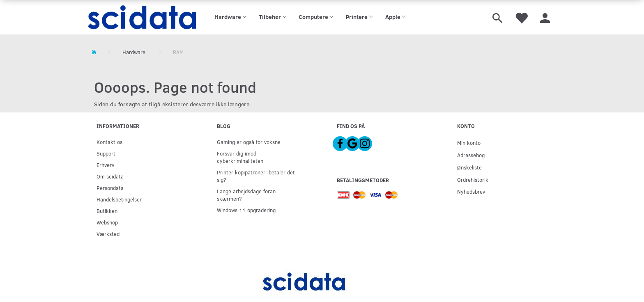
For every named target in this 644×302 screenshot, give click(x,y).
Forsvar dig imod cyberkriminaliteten (240, 157)
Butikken (107, 211)
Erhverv (105, 165)
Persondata (110, 188)
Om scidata (110, 176)
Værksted (108, 234)
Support (106, 153)
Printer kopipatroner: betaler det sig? (256, 176)
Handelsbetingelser (119, 199)
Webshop (107, 222)
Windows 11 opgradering (246, 210)
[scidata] (142, 17)
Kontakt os (109, 142)
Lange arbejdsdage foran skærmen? (246, 195)
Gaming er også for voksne (249, 142)
